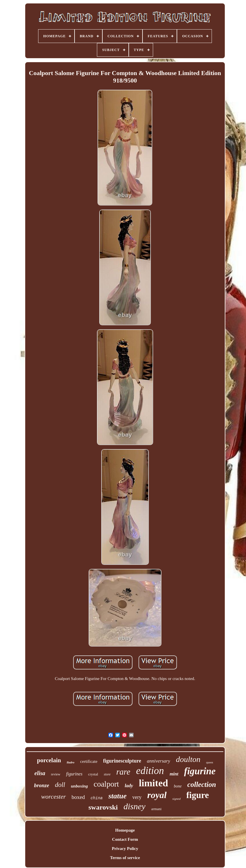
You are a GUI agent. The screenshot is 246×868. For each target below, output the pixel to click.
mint (174, 774)
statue (118, 796)
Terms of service (125, 858)
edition (150, 771)
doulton (188, 759)
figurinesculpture (122, 761)
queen (210, 762)
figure (198, 795)
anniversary (158, 761)
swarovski (103, 807)
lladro (71, 762)
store (107, 774)
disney (135, 806)
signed (176, 799)
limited (153, 783)
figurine (200, 771)
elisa (40, 773)
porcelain (49, 760)
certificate (89, 761)
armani (156, 809)
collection (202, 784)
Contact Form (125, 839)
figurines (74, 774)
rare (123, 772)
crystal (93, 774)
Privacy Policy (125, 849)
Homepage (125, 830)
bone (178, 786)
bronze (42, 785)
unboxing (79, 786)
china (97, 798)
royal (157, 795)
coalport (106, 784)
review (56, 774)
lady (129, 786)
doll (60, 785)
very (137, 797)
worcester (54, 797)
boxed (78, 797)
